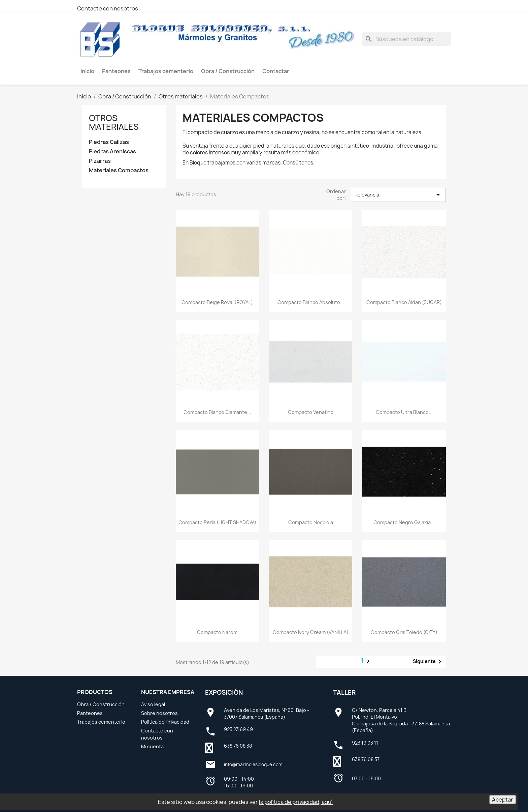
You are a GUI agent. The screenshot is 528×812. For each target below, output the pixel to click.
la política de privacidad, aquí (296, 802)
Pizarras (100, 161)
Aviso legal (153, 704)
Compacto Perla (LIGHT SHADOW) (217, 522)
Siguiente (428, 662)
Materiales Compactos (119, 170)
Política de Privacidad (165, 722)
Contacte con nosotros (108, 8)
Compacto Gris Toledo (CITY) (404, 632)
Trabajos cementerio (101, 722)
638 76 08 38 (238, 746)
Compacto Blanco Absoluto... (311, 302)
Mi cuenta (152, 746)
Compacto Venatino (311, 412)
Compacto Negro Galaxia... (404, 522)
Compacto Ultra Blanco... (404, 412)
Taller (344, 693)
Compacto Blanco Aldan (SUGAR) (404, 302)
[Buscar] (406, 39)
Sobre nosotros (159, 713)
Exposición (224, 693)
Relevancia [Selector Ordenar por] (398, 195)
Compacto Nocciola (311, 522)
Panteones (90, 713)
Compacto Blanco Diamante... (217, 412)
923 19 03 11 (365, 743)
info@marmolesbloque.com (253, 764)
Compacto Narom (217, 632)
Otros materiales (114, 122)
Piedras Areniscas (112, 152)
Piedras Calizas (109, 142)
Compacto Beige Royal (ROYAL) (217, 302)
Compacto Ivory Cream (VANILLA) (311, 632)
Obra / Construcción (101, 704)
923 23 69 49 (238, 729)
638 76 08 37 (366, 759)
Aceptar (503, 800)
